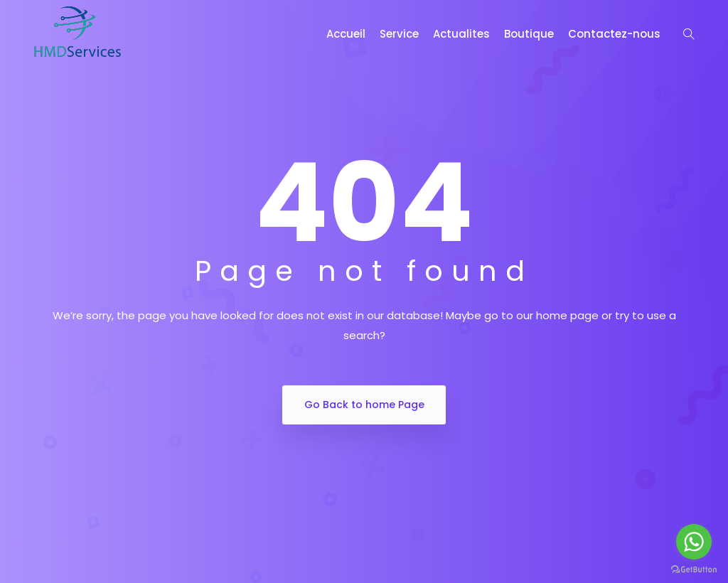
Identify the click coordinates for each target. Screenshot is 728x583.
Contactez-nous (614, 34)
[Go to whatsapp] (694, 542)
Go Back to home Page (364, 405)
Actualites (461, 34)
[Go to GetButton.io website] (694, 569)
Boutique (529, 34)
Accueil (346, 34)
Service (399, 34)
